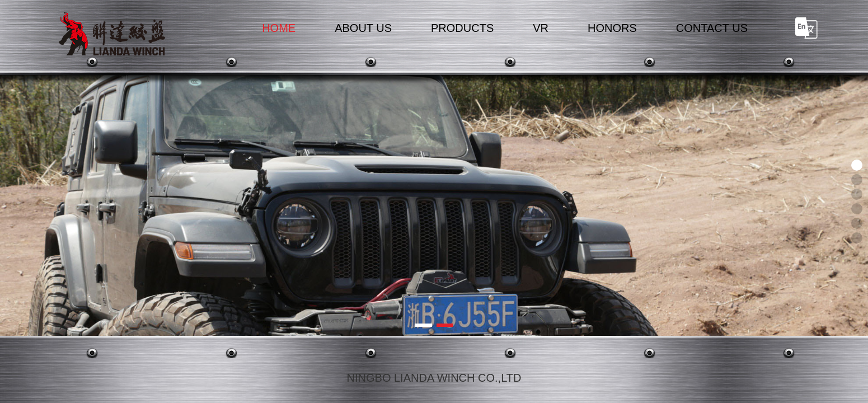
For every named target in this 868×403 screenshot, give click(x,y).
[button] (424, 325)
